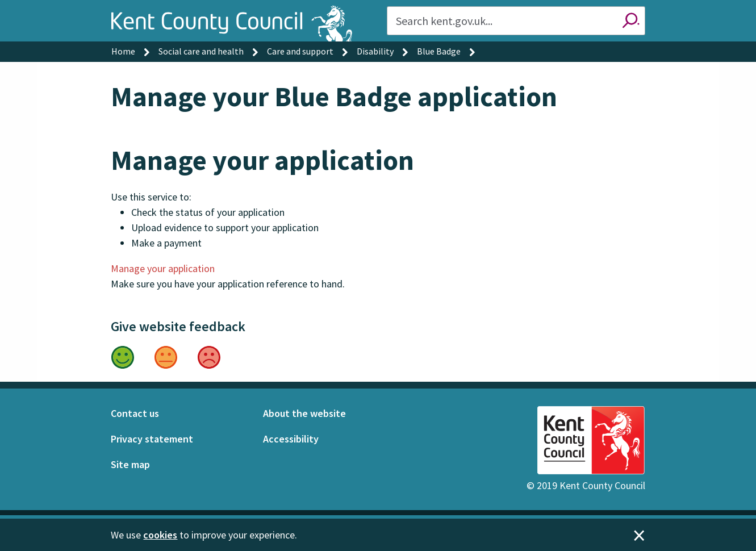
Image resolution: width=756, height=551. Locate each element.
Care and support (300, 51)
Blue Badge (439, 51)
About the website (304, 413)
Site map (130, 464)
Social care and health (201, 51)
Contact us (135, 413)
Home (123, 51)
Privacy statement (152, 439)
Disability (375, 51)
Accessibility (291, 439)
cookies (160, 535)
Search (631, 21)
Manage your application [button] (163, 268)
